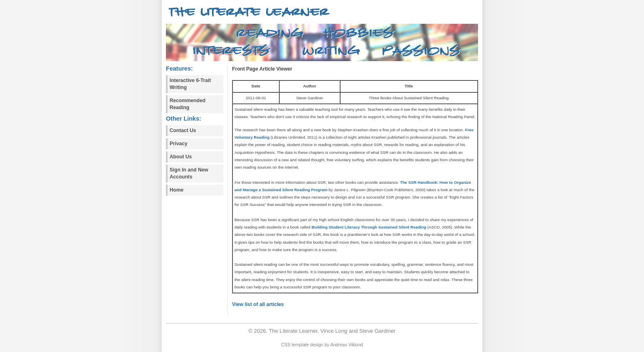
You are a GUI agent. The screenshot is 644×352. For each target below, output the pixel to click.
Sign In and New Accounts (189, 173)
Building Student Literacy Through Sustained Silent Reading (369, 227)
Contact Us (183, 130)
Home (177, 190)
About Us (181, 157)
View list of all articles (258, 304)
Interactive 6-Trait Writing (190, 84)
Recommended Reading (187, 104)
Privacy (178, 144)
